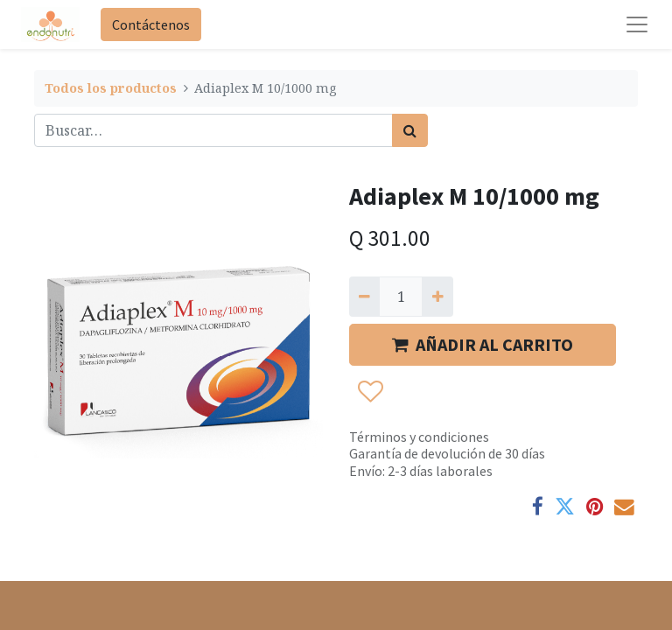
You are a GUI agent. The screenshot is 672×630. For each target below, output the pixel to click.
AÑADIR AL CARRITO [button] (483, 344)
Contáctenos (151, 24)
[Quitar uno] (364, 297)
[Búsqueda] (410, 130)
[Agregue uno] (437, 297)
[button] (370, 392)
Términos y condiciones (419, 437)
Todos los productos (111, 88)
